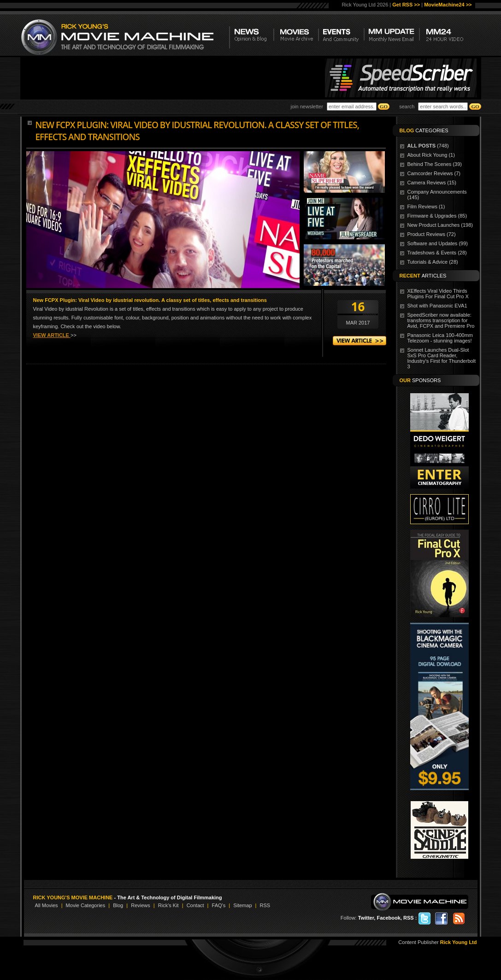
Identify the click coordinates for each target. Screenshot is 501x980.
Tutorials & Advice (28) (433, 262)
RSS (265, 905)
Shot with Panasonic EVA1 (437, 306)
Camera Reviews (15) (432, 183)
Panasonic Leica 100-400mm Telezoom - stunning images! (440, 338)
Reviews (141, 905)
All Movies (47, 905)
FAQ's (219, 905)
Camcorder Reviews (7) (434, 173)
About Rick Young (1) (431, 155)
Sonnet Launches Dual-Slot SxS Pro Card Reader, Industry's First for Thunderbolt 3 (442, 358)
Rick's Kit (168, 905)
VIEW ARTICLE (52, 335)
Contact (195, 905)
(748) (428, 146)
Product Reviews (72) (432, 234)
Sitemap (242, 905)
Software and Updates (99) (438, 243)
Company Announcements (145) (437, 195)
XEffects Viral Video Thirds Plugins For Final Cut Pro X (438, 294)
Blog (118, 905)
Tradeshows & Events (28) (437, 253)
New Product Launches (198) (440, 225)
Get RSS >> (406, 5)
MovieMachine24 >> (448, 5)
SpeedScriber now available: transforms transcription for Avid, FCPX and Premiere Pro (441, 320)
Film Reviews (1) (426, 207)
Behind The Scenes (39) (435, 164)
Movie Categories (86, 905)
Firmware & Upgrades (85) (437, 216)
